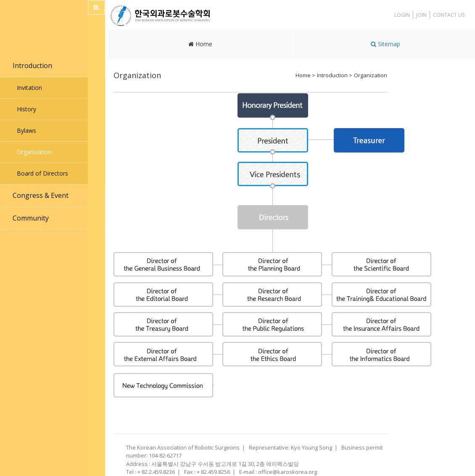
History (26, 109)
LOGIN (402, 15)
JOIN (421, 15)
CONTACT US (449, 15)
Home (200, 44)
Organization (34, 152)
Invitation (29, 88)
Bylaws (26, 130)
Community (31, 218)
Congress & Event (41, 195)
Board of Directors (42, 173)
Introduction (32, 66)
